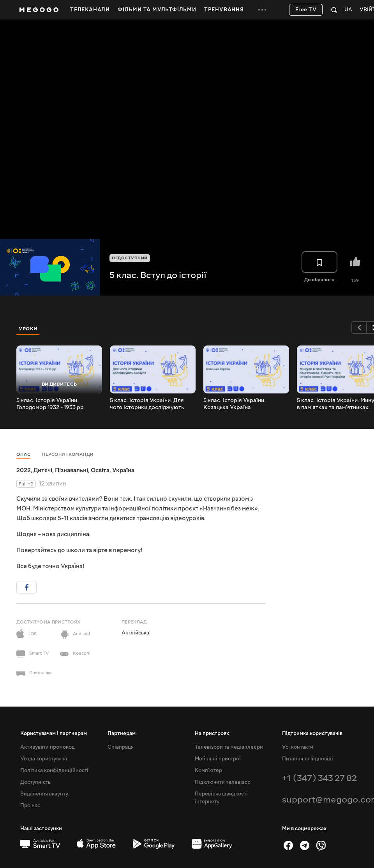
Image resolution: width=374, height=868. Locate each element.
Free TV (306, 10)
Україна (123, 470)
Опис (23, 454)
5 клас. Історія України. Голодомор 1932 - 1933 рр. (51, 404)
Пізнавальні (71, 470)
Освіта (100, 470)
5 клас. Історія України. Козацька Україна (235, 404)
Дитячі (43, 470)
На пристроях (212, 733)
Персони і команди (68, 454)
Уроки (28, 329)
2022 (24, 470)
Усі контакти (298, 747)
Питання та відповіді (308, 759)
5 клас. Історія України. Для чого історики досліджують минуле (147, 404)
